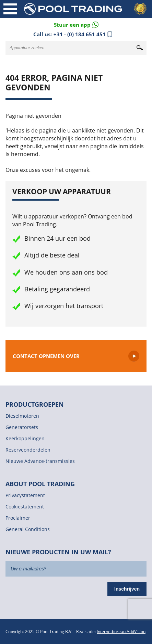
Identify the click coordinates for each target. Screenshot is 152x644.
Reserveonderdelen (28, 450)
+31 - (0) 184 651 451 (80, 34)
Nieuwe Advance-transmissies (40, 461)
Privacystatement (25, 495)
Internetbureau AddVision (121, 632)
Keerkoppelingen (25, 438)
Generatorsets (22, 427)
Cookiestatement (25, 507)
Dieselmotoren (22, 416)
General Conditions (28, 529)
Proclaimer (18, 518)
